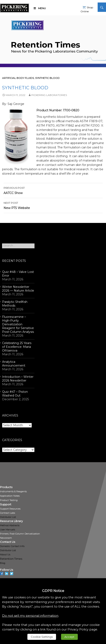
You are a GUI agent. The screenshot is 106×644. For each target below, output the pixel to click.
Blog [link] (3, 563)
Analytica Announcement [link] (14, 364)
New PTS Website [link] (53, 205)
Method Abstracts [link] (10, 525)
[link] (15, 7)
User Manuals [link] (8, 530)
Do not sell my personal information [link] (30, 616)
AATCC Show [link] (53, 190)
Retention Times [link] (11, 559)
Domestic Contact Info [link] (12, 546)
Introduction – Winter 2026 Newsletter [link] (18, 379)
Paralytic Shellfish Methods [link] (15, 304)
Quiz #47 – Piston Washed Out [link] (15, 394)
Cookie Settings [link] (42, 637)
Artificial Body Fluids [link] (18, 78)
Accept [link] (69, 637)
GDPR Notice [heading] (53, 591)
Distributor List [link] (8, 517)
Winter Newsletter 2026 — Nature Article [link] (18, 289)
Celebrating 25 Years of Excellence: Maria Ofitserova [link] (17, 347)
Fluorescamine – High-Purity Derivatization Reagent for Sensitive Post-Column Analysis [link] (18, 324)
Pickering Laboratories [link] (49, 95)
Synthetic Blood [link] (47, 78)
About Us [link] (5, 554)
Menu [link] (40, 8)
